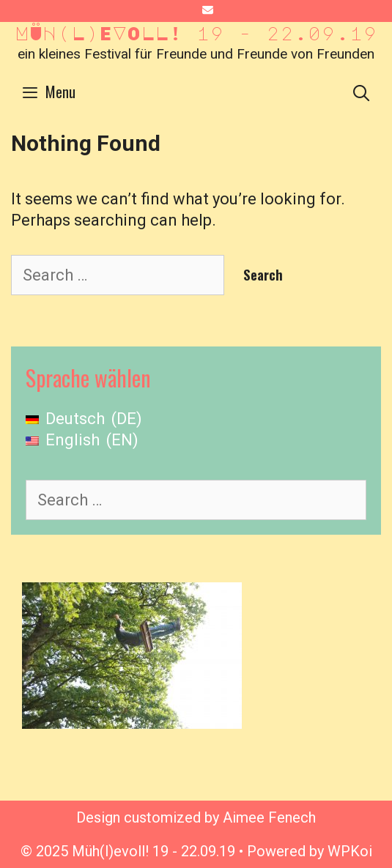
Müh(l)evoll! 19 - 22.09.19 (196, 33)
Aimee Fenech (269, 817)
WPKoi (350, 851)
